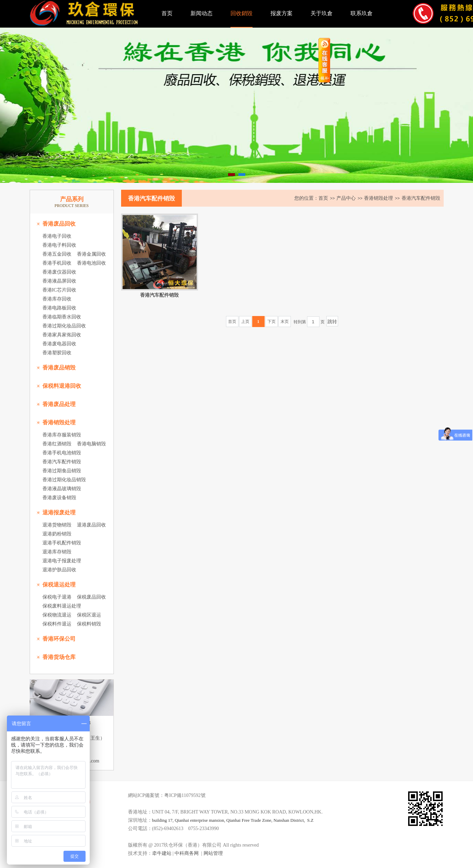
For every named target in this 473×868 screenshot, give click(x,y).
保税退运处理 (59, 585)
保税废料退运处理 (62, 606)
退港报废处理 (59, 512)
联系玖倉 (362, 13)
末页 (285, 322)
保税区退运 (89, 615)
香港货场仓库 (59, 657)
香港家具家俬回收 (62, 335)
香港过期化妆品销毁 (64, 480)
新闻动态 (201, 13)
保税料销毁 (89, 624)
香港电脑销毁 (91, 444)
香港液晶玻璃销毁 (62, 489)
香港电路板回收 (59, 308)
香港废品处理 (59, 404)
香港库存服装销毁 (62, 435)
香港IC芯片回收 (59, 290)
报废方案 (282, 13)
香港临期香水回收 (62, 317)
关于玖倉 (322, 13)
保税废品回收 (91, 597)
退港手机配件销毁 (62, 543)
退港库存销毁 (57, 552)
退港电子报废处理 (62, 561)
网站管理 (213, 853)
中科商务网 (187, 853)
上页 (245, 322)
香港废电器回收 (59, 344)
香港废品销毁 (59, 368)
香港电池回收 (91, 263)
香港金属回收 (91, 254)
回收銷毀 (242, 13)
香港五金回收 (57, 254)
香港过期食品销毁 (62, 471)
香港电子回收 (57, 236)
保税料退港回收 (62, 386)
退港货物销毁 (57, 525)
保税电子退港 (57, 597)
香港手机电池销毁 (62, 453)
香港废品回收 (59, 224)
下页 (272, 322)
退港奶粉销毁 (57, 534)
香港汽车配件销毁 (62, 462)
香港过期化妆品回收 (64, 326)
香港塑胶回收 (57, 353)
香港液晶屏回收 (59, 281)
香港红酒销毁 (57, 444)
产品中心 (346, 198)
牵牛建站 (162, 853)
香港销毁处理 (59, 422)
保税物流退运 (57, 615)
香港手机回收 (57, 263)
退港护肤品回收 (59, 570)
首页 (167, 13)
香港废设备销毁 (59, 498)
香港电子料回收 (59, 245)
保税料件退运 (57, 624)
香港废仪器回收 (59, 272)
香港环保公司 (59, 639)
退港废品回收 (91, 525)
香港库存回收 (57, 299)
